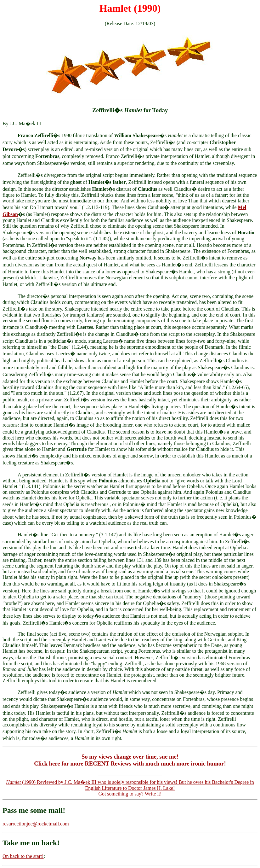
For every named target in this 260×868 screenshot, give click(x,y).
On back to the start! (23, 856)
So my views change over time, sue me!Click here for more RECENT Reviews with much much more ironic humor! (130, 760)
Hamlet (115, 8)
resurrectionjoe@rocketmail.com (36, 824)
